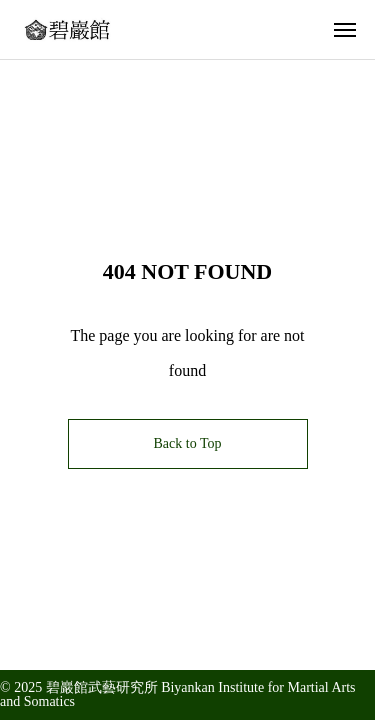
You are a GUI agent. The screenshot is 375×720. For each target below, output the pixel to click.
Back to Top (188, 443)
